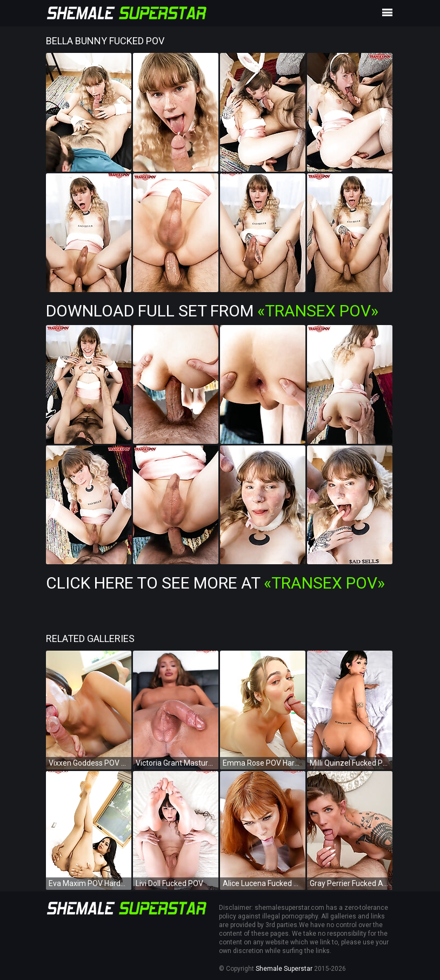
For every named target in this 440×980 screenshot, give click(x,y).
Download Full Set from (212, 311)
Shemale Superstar (284, 969)
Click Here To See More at (215, 583)
